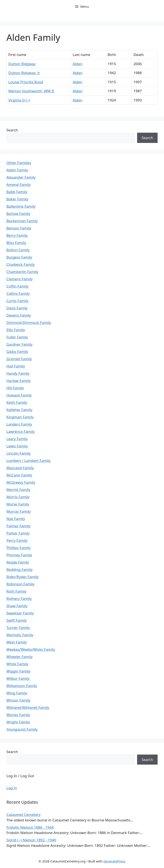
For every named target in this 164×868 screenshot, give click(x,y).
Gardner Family (19, 344)
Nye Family (16, 519)
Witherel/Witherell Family (28, 707)
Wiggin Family (18, 671)
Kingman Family (20, 417)
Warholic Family (20, 635)
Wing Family (17, 693)
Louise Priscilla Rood (26, 82)
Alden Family (17, 170)
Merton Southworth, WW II (31, 91)
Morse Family (18, 504)
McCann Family (19, 475)
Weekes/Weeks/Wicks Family (31, 649)
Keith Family (17, 402)
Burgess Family (19, 257)
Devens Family (19, 315)
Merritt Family (18, 490)
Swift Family (17, 620)
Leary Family (17, 439)
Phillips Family (18, 548)
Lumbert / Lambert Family (29, 460)
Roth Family (16, 591)
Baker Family (17, 199)
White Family (17, 664)
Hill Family (15, 388)
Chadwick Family (20, 264)
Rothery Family (19, 598)
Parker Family (18, 533)
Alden (78, 64)
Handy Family (18, 373)
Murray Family (19, 511)
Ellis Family (16, 330)
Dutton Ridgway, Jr (24, 73)
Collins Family (18, 293)
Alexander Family (21, 177)
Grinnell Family (19, 359)
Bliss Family (16, 243)
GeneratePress (114, 861)
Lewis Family (17, 446)
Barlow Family (18, 214)
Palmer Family (18, 526)
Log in (12, 788)
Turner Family (18, 628)
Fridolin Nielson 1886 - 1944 (30, 827)
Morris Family (18, 497)
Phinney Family (19, 555)
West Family (17, 642)
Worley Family (18, 715)
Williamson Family (22, 686)
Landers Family (19, 424)
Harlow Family (18, 381)
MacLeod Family (20, 468)
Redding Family (20, 569)
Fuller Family (17, 337)
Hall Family (16, 366)
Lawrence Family (20, 431)
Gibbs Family (17, 352)
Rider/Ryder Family (23, 577)
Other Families (19, 163)
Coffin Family (18, 286)
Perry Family (17, 540)
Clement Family (20, 279)
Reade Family (18, 562)
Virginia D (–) (19, 100)
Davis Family (17, 308)
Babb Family (17, 192)
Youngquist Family (22, 729)
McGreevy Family (21, 482)
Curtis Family (17, 301)
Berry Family (17, 235)
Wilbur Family (18, 678)
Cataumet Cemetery (23, 814)
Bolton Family (18, 250)
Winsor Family (18, 700)
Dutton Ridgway (22, 64)
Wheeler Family (20, 657)
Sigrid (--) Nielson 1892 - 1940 (31, 840)
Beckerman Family (22, 221)
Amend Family (18, 184)
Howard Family (19, 395)
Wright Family (18, 722)
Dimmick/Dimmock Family (29, 322)
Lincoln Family (18, 453)
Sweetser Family (20, 613)
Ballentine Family (21, 206)
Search (12, 130)
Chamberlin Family (22, 272)
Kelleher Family (19, 410)
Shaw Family (17, 606)
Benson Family (19, 228)
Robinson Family (20, 584)
